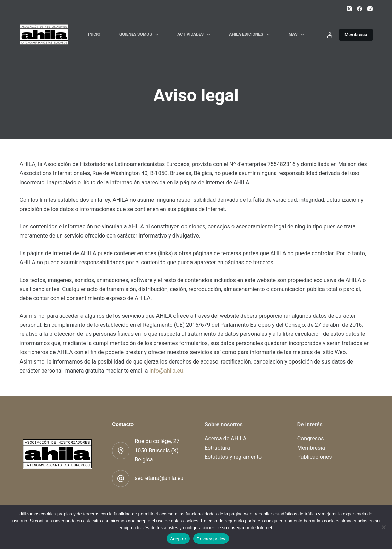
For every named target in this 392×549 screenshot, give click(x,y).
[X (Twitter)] (349, 9)
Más (298, 35)
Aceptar (178, 539)
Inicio (94, 34)
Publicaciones (315, 457)
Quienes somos (140, 35)
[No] (383, 527)
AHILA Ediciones (250, 35)
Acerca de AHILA (226, 438)
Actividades (195, 35)
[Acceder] (330, 35)
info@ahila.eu (166, 371)
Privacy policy (211, 539)
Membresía (356, 35)
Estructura (217, 448)
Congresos (311, 438)
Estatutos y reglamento (233, 457)
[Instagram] (370, 9)
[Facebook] (360, 9)
